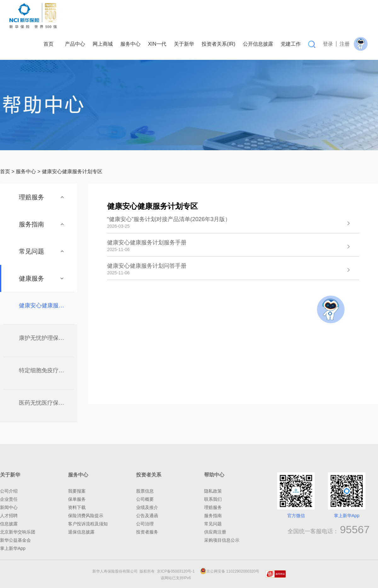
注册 (345, 44)
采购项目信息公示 (222, 540)
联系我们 (213, 499)
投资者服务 (147, 532)
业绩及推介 (147, 507)
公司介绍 (9, 491)
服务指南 (213, 516)
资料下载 (77, 507)
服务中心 (26, 171)
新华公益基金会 (15, 540)
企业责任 (9, 499)
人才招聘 (9, 516)
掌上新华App (13, 548)
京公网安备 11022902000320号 (230, 571)
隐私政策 (213, 491)
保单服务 (77, 499)
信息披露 (9, 524)
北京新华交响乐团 (18, 532)
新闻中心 (9, 507)
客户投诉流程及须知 (88, 524)
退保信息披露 (81, 532)
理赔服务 (213, 507)
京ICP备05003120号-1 (177, 571)
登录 (328, 44)
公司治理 (145, 524)
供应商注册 (215, 532)
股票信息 (145, 491)
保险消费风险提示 (86, 516)
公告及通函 (147, 516)
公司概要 (145, 499)
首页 (5, 171)
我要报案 (77, 491)
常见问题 (213, 524)
